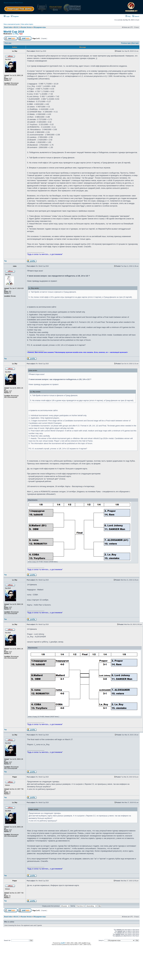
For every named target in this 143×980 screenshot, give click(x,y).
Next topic (135, 43)
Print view (8, 43)
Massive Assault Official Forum (13, 3)
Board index (8, 27)
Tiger (21, 34)
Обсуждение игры (40, 27)
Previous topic (126, 43)
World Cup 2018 (14, 32)
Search (136, 16)
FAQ (128, 16)
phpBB (63, 943)
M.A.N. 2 (17, 27)
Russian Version (26, 27)
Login (7, 16)
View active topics (27, 24)
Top (5, 261)
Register (15, 16)
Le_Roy (16, 34)
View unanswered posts (12, 24)
